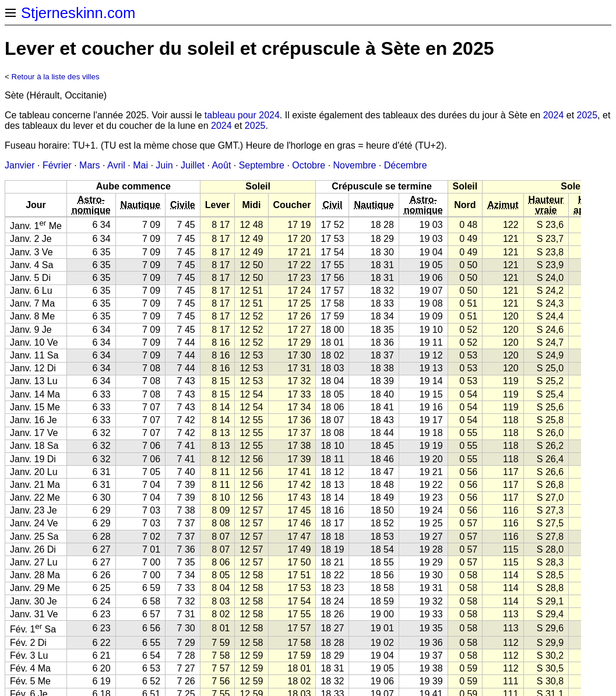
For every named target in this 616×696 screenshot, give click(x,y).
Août (221, 165)
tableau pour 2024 (242, 115)
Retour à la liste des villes (56, 77)
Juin (164, 165)
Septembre (262, 165)
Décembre (406, 165)
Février (57, 165)
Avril (116, 165)
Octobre (309, 165)
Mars (90, 165)
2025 (587, 115)
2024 (554, 115)
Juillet (193, 165)
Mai (140, 165)
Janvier (20, 165)
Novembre (355, 165)
